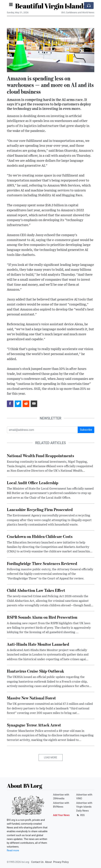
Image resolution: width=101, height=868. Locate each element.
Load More (50, 757)
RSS (81, 815)
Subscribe (86, 430)
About (48, 862)
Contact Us (37, 862)
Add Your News (61, 815)
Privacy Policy (61, 862)
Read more (13, 850)
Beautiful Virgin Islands (51, 6)
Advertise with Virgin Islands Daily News (84, 807)
